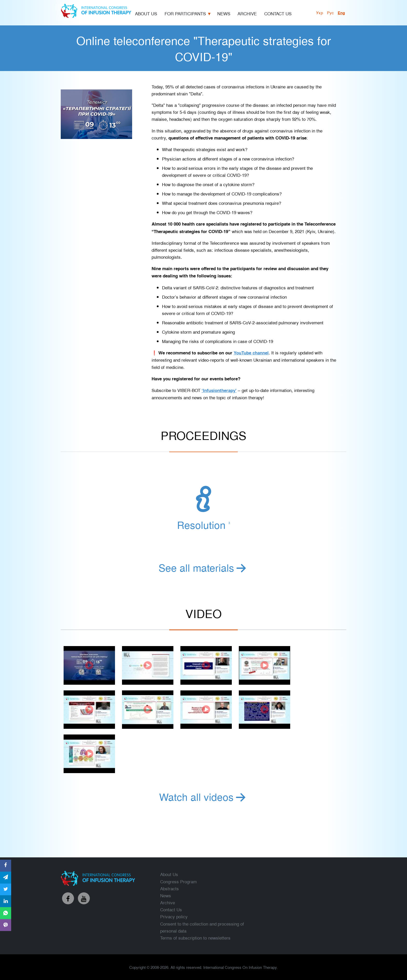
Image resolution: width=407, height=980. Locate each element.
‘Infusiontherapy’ (219, 390)
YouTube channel (251, 353)
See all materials (203, 567)
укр (320, 12)
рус (330, 12)
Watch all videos (203, 796)
